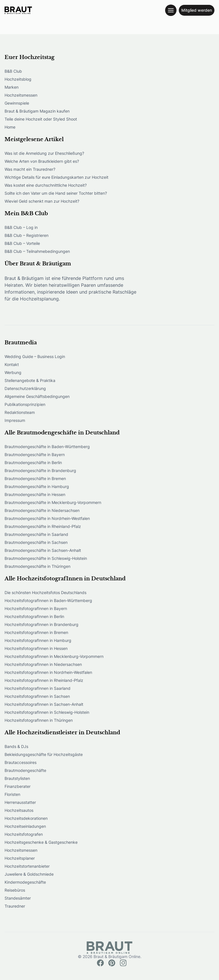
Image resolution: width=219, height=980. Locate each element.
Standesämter (18, 898)
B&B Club (13, 71)
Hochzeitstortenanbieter (27, 866)
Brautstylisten (17, 778)
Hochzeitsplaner (20, 858)
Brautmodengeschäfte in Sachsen (36, 542)
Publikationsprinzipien (25, 404)
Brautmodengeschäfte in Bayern (35, 455)
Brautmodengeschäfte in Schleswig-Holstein (46, 558)
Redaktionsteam (20, 412)
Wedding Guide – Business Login (35, 356)
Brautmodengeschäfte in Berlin (33, 462)
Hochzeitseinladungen (25, 826)
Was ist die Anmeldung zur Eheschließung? (44, 153)
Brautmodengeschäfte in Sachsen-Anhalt (43, 550)
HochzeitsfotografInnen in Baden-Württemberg (48, 600)
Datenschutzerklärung (25, 388)
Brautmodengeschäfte (25, 770)
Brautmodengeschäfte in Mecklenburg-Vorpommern (53, 502)
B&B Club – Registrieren (27, 235)
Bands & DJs (16, 746)
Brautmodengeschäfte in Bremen (35, 478)
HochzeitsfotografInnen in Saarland (37, 688)
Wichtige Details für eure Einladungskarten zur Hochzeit (56, 177)
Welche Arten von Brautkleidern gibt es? (42, 161)
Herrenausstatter (20, 802)
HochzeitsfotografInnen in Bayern (36, 608)
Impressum (15, 420)
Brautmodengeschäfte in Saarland (36, 534)
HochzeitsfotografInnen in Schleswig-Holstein (47, 712)
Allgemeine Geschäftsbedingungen (37, 396)
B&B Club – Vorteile (22, 243)
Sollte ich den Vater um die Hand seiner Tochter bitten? (56, 193)
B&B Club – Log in (21, 227)
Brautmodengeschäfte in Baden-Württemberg (47, 447)
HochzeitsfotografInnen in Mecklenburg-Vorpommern (54, 656)
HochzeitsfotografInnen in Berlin (34, 616)
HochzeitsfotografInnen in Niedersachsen (43, 664)
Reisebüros (15, 890)
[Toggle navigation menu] (171, 10)
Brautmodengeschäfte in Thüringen (37, 566)
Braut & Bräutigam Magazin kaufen (37, 111)
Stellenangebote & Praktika (30, 380)
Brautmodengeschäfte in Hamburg (37, 486)
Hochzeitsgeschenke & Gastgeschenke (41, 842)
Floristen (12, 794)
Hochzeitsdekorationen (26, 818)
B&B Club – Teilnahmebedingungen (37, 251)
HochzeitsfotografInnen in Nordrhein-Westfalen (48, 672)
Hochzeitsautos (19, 810)
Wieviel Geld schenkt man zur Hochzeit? (42, 201)
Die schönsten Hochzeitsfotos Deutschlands (45, 592)
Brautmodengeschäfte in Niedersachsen (42, 510)
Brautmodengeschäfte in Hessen (35, 494)
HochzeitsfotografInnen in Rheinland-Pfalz (44, 680)
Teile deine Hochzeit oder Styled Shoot (41, 119)
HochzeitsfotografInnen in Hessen (36, 648)
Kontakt (12, 364)
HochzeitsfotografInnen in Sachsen (37, 696)
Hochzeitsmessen (21, 95)
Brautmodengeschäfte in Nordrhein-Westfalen (47, 518)
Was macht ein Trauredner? (30, 169)
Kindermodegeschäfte (25, 882)
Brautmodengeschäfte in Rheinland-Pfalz (43, 526)
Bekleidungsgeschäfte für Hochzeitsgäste (44, 754)
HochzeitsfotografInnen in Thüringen (39, 720)
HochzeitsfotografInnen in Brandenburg (41, 624)
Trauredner (15, 906)
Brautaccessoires (21, 762)
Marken (12, 87)
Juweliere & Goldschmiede (29, 874)
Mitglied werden (197, 10)
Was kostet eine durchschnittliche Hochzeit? (46, 185)
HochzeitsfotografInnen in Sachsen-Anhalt (44, 704)
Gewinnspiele (17, 103)
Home (10, 127)
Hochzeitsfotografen (24, 834)
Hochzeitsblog (18, 79)
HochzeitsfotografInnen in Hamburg (38, 640)
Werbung (13, 372)
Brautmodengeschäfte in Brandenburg (40, 470)
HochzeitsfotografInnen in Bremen (36, 632)
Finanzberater (18, 786)
